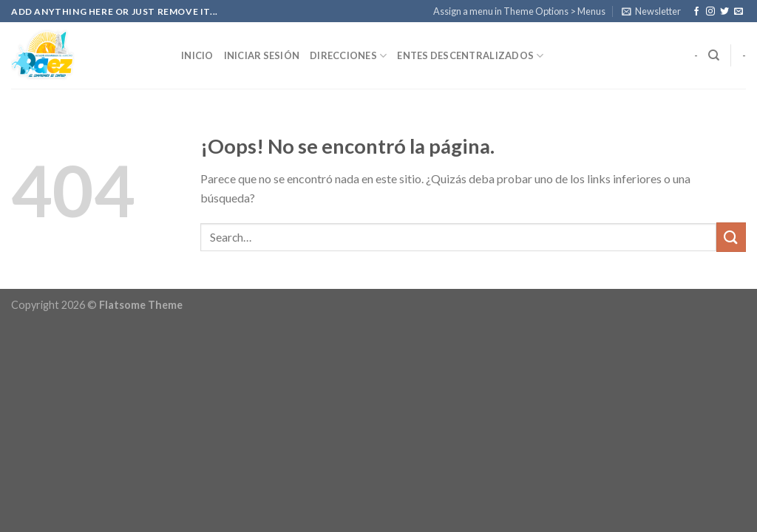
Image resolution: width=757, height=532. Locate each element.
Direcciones (348, 56)
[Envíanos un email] (739, 12)
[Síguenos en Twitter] (724, 12)
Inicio (197, 55)
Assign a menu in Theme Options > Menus (519, 11)
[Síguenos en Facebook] (696, 12)
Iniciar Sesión (262, 55)
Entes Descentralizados (470, 56)
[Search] (714, 55)
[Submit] (731, 237)
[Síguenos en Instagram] (710, 12)
